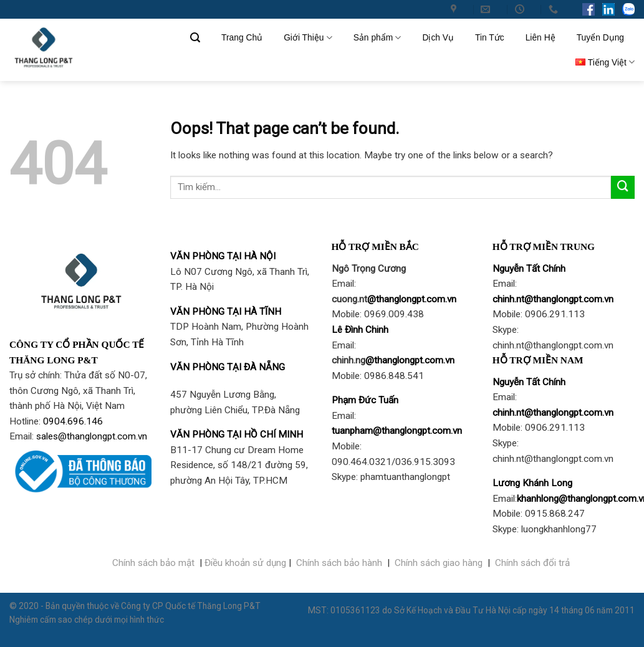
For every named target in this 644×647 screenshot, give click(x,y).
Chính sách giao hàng (439, 563)
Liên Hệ (541, 37)
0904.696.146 (73, 421)
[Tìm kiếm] (195, 38)
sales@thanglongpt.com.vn (92, 436)
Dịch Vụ (438, 37)
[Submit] (623, 188)
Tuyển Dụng (600, 37)
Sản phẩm (377, 38)
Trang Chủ (242, 37)
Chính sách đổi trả (532, 563)
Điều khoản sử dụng (245, 563)
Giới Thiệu (308, 38)
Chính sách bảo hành (339, 563)
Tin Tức (490, 37)
